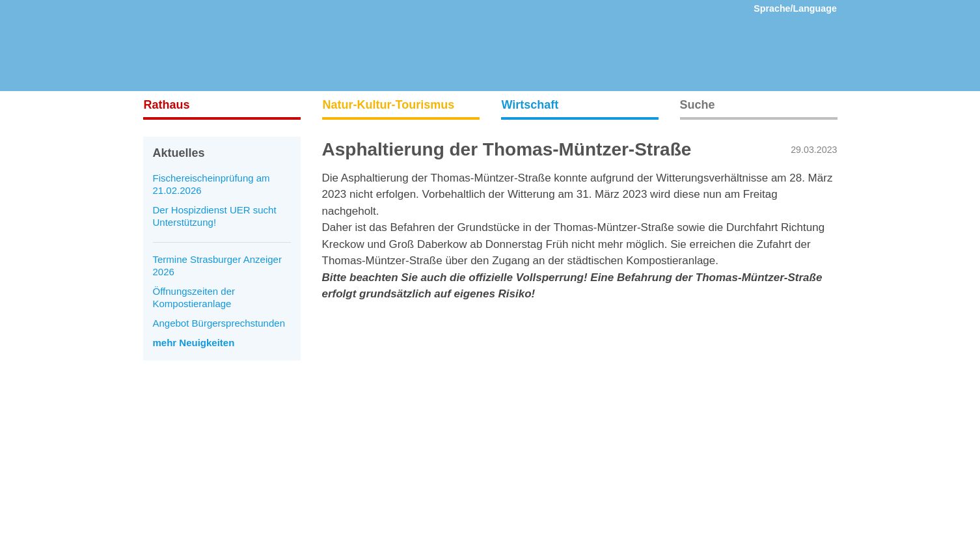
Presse (337, 455)
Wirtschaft (530, 105)
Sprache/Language (795, 8)
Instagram (523, 413)
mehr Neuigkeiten (194, 343)
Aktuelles (163, 434)
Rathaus (167, 105)
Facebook (523, 434)
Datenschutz (349, 434)
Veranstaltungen (178, 476)
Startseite (164, 413)
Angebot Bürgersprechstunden (219, 323)
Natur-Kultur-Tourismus (389, 105)
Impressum (346, 413)
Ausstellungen (174, 497)
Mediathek (166, 455)
